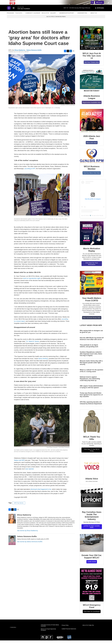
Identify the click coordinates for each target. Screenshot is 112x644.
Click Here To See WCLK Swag (92, 454)
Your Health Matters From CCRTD (92, 303)
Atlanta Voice (92, 482)
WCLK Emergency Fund (92, 610)
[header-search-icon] (93, 4)
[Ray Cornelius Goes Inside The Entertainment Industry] (92, 502)
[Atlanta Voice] (92, 470)
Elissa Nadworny (20, 54)
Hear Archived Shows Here (92, 321)
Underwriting (82, 17)
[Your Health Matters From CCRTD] (92, 286)
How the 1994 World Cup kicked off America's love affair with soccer (92, 342)
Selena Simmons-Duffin (34, 54)
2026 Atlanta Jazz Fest (92, 141)
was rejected (30, 472)
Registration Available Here (92, 106)
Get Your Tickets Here (92, 66)
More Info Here (92, 146)
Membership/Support (67, 17)
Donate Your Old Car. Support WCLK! (92, 560)
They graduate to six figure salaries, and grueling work (89, 349)
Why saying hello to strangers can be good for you (91, 335)
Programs (10, 17)
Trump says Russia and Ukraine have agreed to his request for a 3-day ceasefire (91, 398)
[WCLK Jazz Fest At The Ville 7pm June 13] (92, 42)
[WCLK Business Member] (92, 160)
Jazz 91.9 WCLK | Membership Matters (56, 20)
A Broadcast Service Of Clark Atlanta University (50, 629)
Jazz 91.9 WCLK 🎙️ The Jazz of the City (91, 219)
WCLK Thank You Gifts (92, 442)
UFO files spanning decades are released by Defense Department (91, 406)
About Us (94, 17)
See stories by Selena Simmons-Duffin (30, 545)
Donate (101, 4)
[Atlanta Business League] (92, 84)
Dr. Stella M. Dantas (33, 345)
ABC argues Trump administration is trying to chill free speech (91, 390)
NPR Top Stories (19, 506)
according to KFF (30, 172)
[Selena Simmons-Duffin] (12, 544)
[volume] (14, 12)
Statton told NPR (19, 464)
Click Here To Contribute (92, 615)
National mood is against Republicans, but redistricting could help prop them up (90, 382)
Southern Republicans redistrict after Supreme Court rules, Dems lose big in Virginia (91, 357)
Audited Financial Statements (69, 632)
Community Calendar (33, 17)
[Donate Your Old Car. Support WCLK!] (92, 547)
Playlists (19, 17)
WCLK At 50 (45, 17)
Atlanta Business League (92, 101)
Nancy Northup (43, 362)
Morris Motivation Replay (92, 253)
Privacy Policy (65, 629)
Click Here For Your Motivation (92, 267)
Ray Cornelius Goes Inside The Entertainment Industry (92, 519)
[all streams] (100, 12)
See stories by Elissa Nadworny (28, 534)
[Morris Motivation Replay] (92, 237)
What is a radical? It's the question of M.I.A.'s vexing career (92, 374)
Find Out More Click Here (92, 176)
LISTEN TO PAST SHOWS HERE (92, 530)
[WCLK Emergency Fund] (92, 588)
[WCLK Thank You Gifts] (92, 425)
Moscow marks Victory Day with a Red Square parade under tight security (91, 366)
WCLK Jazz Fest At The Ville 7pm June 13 (92, 59)
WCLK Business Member (92, 171)
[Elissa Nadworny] (12, 522)
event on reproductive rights (32, 282)
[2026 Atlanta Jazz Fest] (92, 124)
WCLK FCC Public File (88, 629)
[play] (9, 12)
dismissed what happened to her (41, 493)
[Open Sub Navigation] (23, 17)
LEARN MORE (92, 565)
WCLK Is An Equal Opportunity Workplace (48, 633)
